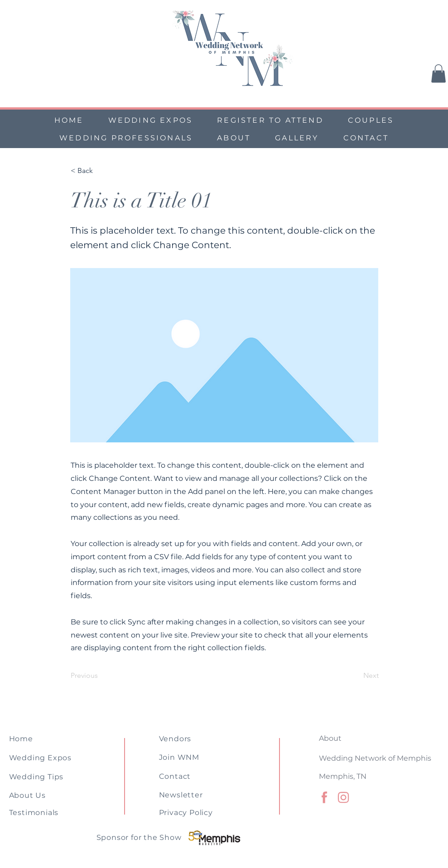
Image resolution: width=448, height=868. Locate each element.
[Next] (356, 676)
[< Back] (101, 171)
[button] (438, 74)
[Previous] (101, 676)
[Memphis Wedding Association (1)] (343, 797)
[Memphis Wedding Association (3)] (324, 797)
